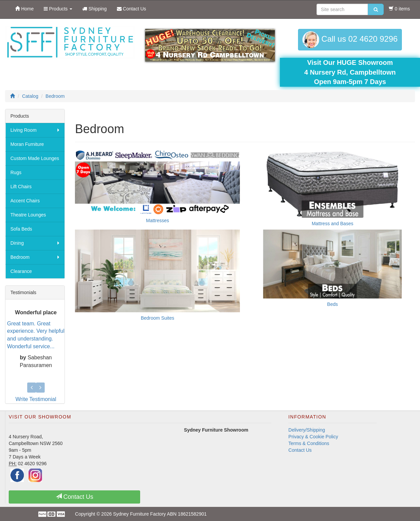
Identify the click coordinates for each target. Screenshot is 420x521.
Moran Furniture (27, 144)
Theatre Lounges (28, 215)
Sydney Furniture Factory (139, 511)
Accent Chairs (25, 201)
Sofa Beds (21, 229)
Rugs (16, 172)
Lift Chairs (21, 187)
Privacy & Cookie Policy (313, 433)
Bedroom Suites (158, 318)
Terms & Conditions (309, 440)
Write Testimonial (36, 396)
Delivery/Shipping (307, 427)
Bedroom (20, 257)
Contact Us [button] (75, 493)
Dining (17, 243)
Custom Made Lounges (35, 158)
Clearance (21, 271)
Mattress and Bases (333, 224)
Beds (333, 304)
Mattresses (158, 221)
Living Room (24, 130)
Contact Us (300, 447)
